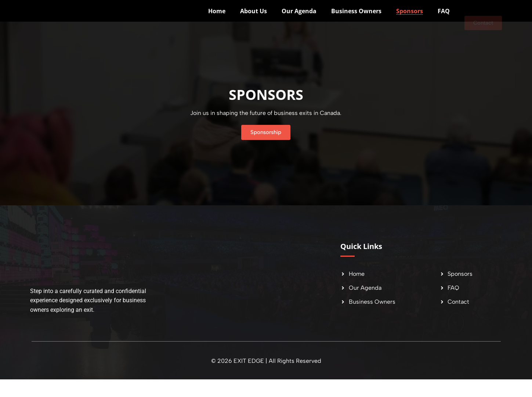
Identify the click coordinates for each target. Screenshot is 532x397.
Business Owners (356, 20)
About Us (254, 20)
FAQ (444, 20)
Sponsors (410, 20)
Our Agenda (299, 20)
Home (217, 20)
